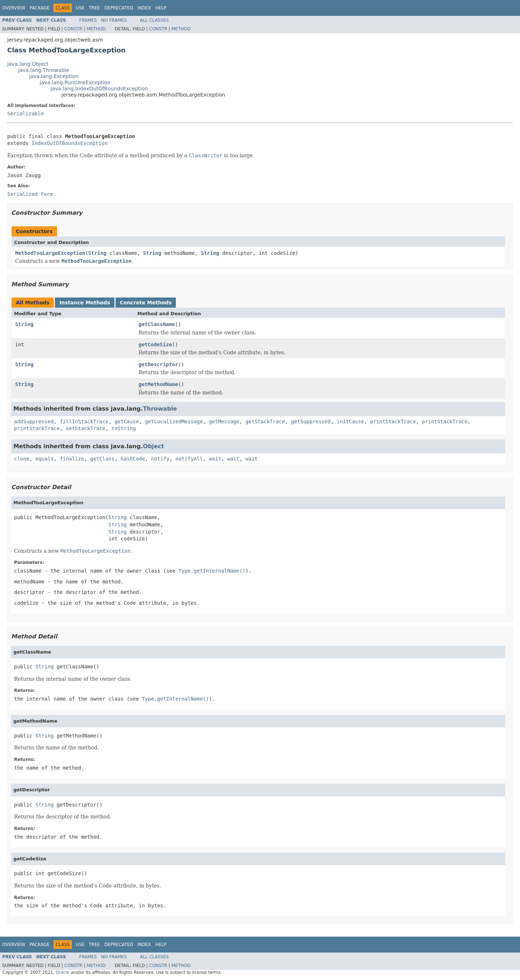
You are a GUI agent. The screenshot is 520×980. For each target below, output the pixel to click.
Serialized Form (30, 194)
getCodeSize (155, 345)
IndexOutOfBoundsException (70, 143)
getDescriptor (159, 364)
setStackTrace (86, 428)
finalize (72, 459)
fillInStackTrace (84, 421)
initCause (351, 421)
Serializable (25, 114)
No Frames (114, 20)
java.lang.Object (28, 64)
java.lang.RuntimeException (75, 82)
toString (124, 428)
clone (22, 459)
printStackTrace (393, 421)
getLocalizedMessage (174, 421)
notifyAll (189, 459)
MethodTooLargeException (50, 253)
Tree (94, 8)
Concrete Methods (146, 303)
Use (80, 8)
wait (215, 459)
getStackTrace (265, 421)
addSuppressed (34, 421)
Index (144, 8)
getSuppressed (311, 421)
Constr (73, 29)
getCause (127, 421)
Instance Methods (84, 303)
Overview (14, 8)
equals (45, 459)
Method (96, 29)
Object (154, 446)
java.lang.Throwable (44, 70)
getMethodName (159, 384)
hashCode (133, 459)
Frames (88, 20)
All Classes (154, 20)
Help (161, 8)
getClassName (157, 324)
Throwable (160, 409)
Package (40, 8)
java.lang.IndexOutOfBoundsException (99, 89)
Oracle (62, 972)
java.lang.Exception (54, 76)
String (97, 253)
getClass (102, 459)
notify (160, 459)
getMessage (224, 421)
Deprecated (119, 8)
